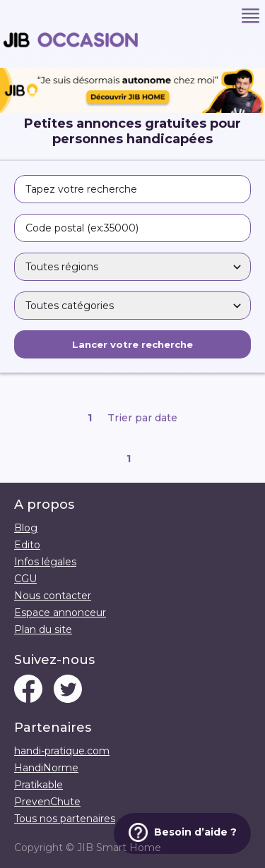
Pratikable (39, 785)
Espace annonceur (60, 613)
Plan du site (43, 629)
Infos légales (45, 562)
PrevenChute (47, 802)
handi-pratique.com (62, 751)
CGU (25, 579)
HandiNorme (46, 768)
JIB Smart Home (119, 848)
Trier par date (142, 418)
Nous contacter (53, 596)
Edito (27, 545)
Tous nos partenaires (65, 819)
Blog (26, 528)
